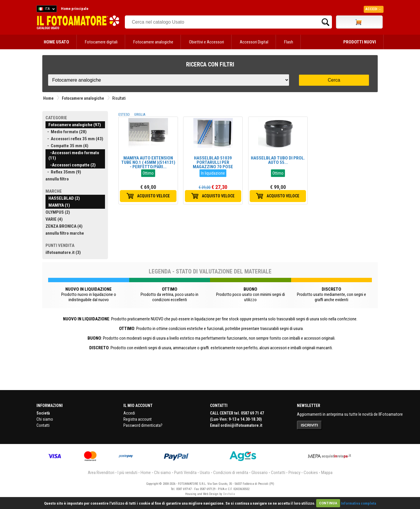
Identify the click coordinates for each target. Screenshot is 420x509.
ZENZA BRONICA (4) (64, 226)
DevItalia (229, 494)
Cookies (311, 473)
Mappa (327, 473)
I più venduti (127, 473)
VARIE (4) (54, 219)
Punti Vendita (185, 473)
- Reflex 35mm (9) (63, 172)
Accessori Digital (254, 42)
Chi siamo (45, 419)
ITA (46, 10)
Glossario (260, 473)
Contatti (43, 425)
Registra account (138, 419)
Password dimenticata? (143, 425)
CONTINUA (328, 503)
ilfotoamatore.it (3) (63, 252)
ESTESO (124, 115)
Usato (205, 473)
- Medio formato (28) (66, 132)
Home (48, 98)
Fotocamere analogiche (153, 42)
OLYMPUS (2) (58, 212)
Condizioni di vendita (231, 473)
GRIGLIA (140, 115)
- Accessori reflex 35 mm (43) (74, 139)
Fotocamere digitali (101, 42)
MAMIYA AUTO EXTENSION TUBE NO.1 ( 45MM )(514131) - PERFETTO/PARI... (148, 162)
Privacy (294, 473)
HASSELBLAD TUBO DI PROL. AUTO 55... (278, 160)
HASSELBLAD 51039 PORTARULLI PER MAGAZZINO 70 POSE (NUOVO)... (213, 165)
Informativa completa (358, 503)
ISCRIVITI (310, 425)
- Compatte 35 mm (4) (67, 146)
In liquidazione (213, 173)
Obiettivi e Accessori (206, 42)
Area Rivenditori (101, 473)
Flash (289, 42)
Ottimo (148, 173)
